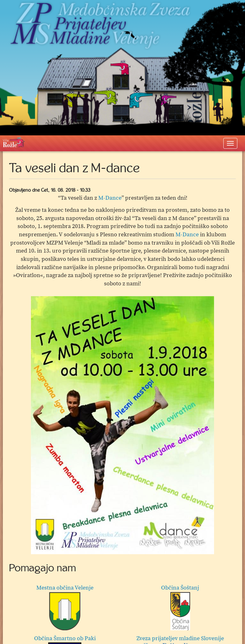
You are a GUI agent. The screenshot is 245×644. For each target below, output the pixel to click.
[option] (122, 425)
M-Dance (110, 198)
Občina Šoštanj (180, 607)
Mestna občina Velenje (65, 607)
